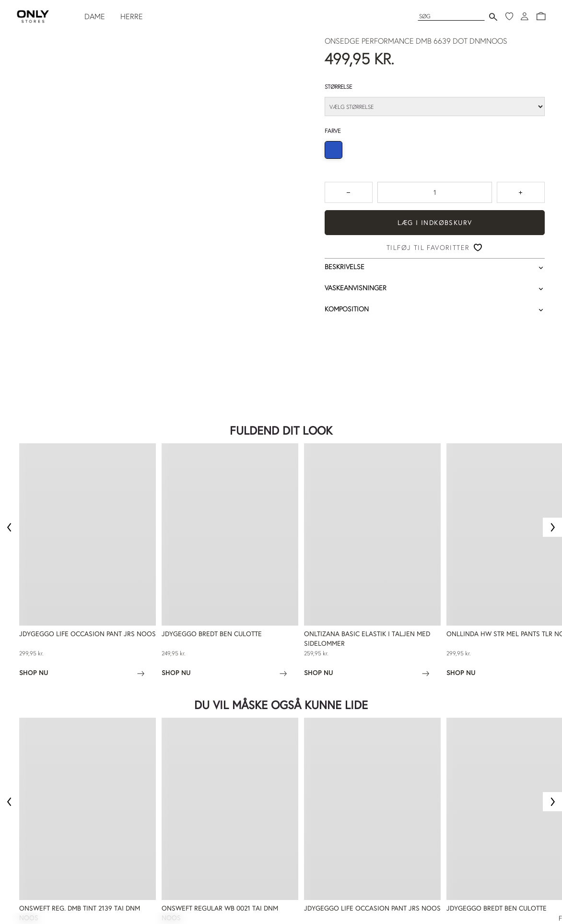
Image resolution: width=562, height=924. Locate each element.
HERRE (132, 16)
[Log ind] (525, 16)
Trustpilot (33, 353)
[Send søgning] (493, 17)
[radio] (334, 150)
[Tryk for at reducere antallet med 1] (349, 192)
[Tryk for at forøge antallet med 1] (521, 192)
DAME (95, 16)
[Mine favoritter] (509, 16)
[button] (541, 16)
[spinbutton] (435, 192)
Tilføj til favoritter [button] (428, 248)
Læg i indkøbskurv (435, 223)
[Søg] (451, 16)
